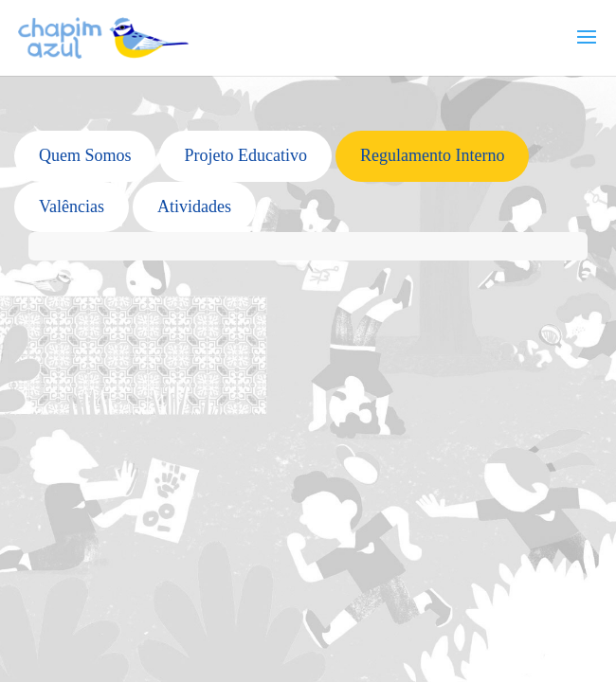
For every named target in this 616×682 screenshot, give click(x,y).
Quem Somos (85, 155)
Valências (72, 206)
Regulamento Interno (432, 155)
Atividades (194, 206)
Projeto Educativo (245, 155)
